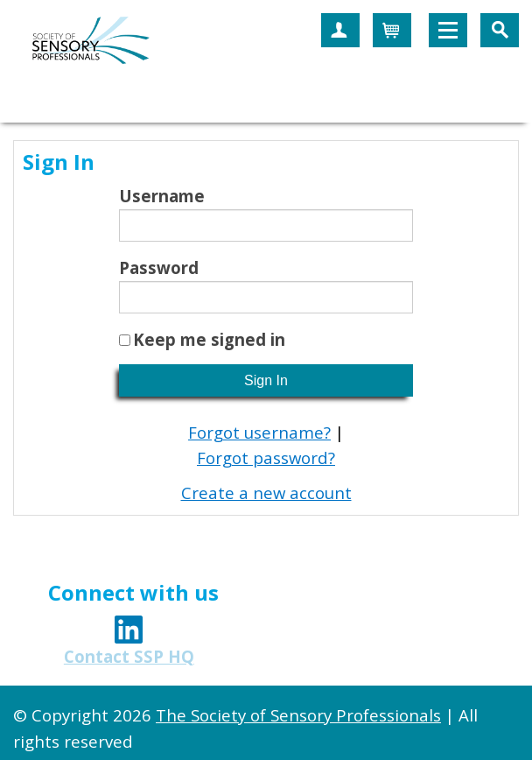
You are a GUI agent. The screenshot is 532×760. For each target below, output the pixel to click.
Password (159, 267)
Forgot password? (266, 457)
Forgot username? (259, 432)
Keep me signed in (209, 339)
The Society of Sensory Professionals (298, 715)
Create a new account (266, 493)
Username (162, 196)
